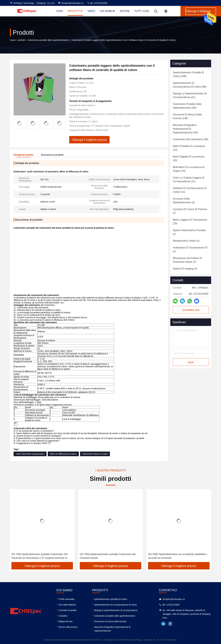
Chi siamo (108, 11)
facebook (170, 624)
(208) (188, 74)
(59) (187, 106)
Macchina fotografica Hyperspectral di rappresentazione (112, 629)
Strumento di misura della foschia (110, 621)
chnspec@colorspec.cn (71, 3)
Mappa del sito (65, 621)
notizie (125, 11)
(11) (189, 180)
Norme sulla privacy (68, 627)
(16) (189, 169)
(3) (185, 269)
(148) (187, 116)
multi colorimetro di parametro (30, 454)
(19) (190, 222)
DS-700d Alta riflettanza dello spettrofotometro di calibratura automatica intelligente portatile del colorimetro (38, 556)
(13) (189, 148)
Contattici (63, 616)
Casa (60, 11)
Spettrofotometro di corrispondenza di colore (116, 605)
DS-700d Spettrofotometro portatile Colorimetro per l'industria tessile (176, 556)
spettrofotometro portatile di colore (111, 599)
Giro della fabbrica (67, 605)
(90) (190, 139)
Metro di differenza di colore (63, 454)
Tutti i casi (142, 11)
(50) (185, 129)
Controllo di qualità (67, 610)
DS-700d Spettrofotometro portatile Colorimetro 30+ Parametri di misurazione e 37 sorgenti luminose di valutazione (108, 556)
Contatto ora (191, 310)
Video (91, 11)
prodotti (21, 40)
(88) (190, 85)
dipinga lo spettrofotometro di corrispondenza (116, 610)
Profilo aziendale (66, 599)
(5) (184, 201)
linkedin (163, 624)
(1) (189, 232)
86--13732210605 (97, 3)
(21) (190, 95)
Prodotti (75, 11)
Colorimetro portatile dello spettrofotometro (48, 40)
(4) (186, 241)
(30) (189, 158)
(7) (190, 211)
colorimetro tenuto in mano (95, 454)
